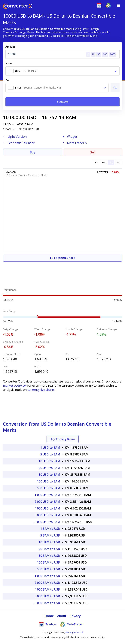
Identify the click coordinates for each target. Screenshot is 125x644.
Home (49, 616)
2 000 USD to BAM (47, 502)
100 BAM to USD (49, 562)
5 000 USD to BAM (47, 515)
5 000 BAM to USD (47, 596)
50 (99, 54)
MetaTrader (71, 624)
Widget (72, 137)
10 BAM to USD (49, 542)
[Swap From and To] (115, 88)
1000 (113, 54)
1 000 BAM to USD (47, 576)
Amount (10, 47)
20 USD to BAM (49, 468)
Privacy (75, 616)
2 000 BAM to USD (47, 583)
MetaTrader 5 (77, 143)
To (7, 80)
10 (93, 54)
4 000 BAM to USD (47, 589)
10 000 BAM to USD (46, 603)
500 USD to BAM (49, 488)
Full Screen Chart (62, 258)
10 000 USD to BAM (46, 522)
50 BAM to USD (49, 556)
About (62, 616)
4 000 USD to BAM (47, 508)
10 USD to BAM (49, 461)
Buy (33, 152)
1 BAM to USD (50, 529)
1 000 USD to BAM (47, 495)
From (9, 63)
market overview (15, 385)
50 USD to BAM (49, 475)
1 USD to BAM (50, 448)
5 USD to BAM (50, 454)
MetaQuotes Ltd (74, 632)
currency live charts (41, 390)
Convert (63, 102)
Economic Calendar (21, 143)
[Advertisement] (62, 273)
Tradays (47, 624)
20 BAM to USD (49, 549)
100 (105, 54)
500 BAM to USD (49, 569)
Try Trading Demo (63, 439)
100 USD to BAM (49, 481)
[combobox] (62, 71)
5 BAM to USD (50, 535)
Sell (93, 152)
